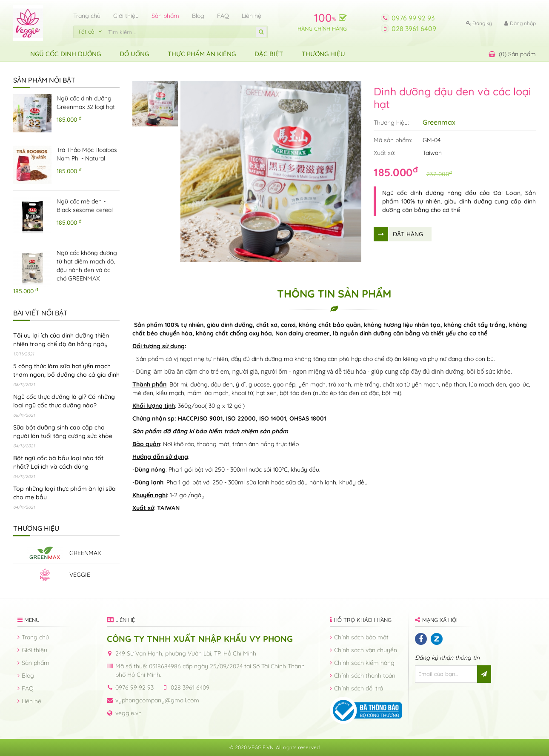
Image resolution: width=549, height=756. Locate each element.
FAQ (223, 16)
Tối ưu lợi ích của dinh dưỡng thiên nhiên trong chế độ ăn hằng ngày (61, 340)
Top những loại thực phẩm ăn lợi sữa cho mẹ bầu (64, 493)
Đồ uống (134, 54)
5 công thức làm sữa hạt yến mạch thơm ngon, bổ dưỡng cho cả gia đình (66, 370)
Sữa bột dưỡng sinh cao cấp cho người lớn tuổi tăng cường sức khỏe (63, 432)
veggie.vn (129, 713)
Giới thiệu (126, 16)
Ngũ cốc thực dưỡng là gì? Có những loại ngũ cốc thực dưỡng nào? (64, 401)
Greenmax (439, 122)
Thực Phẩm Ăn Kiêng (202, 54)
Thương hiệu (323, 54)
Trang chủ (87, 16)
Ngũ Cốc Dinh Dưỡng (66, 54)
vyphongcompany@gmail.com (157, 700)
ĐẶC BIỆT (269, 54)
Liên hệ (252, 16)
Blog (198, 16)
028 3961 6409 (414, 29)
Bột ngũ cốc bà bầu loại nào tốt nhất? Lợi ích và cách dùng (58, 462)
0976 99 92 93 (413, 18)
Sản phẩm (165, 16)
